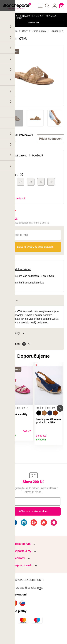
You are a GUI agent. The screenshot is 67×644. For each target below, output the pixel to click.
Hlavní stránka (10, 41)
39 (41, 192)
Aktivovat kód (33, 28)
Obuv (25, 41)
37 (21, 192)
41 (10, 202)
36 (10, 192)
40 (51, 192)
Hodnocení (18, 354)
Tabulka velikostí (16, 208)
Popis (13, 310)
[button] (7, 420)
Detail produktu (29, 449)
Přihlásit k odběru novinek (33, 524)
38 (31, 192)
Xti (14, 151)
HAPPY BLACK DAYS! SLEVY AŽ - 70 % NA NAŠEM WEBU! (29, 19)
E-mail (13, 514)
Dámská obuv (39, 41)
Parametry (16, 343)
